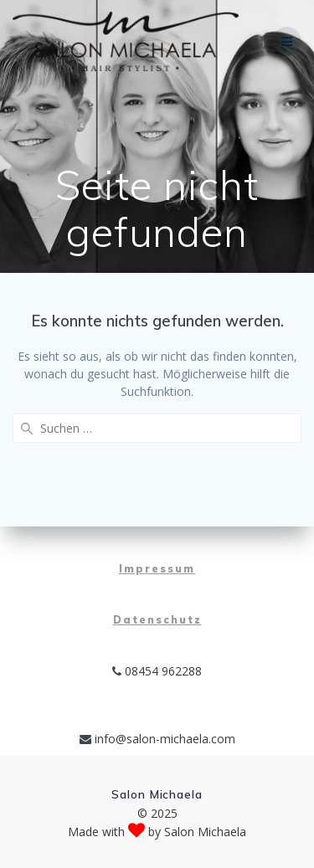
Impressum (157, 569)
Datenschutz (157, 620)
